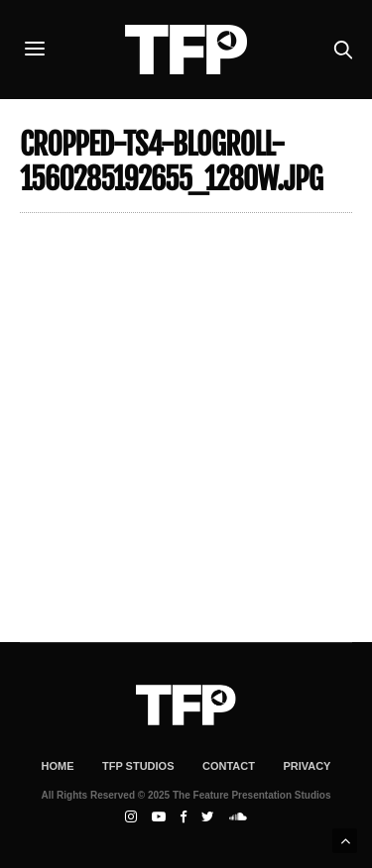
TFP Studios (138, 766)
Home (58, 766)
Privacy (307, 766)
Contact (229, 766)
